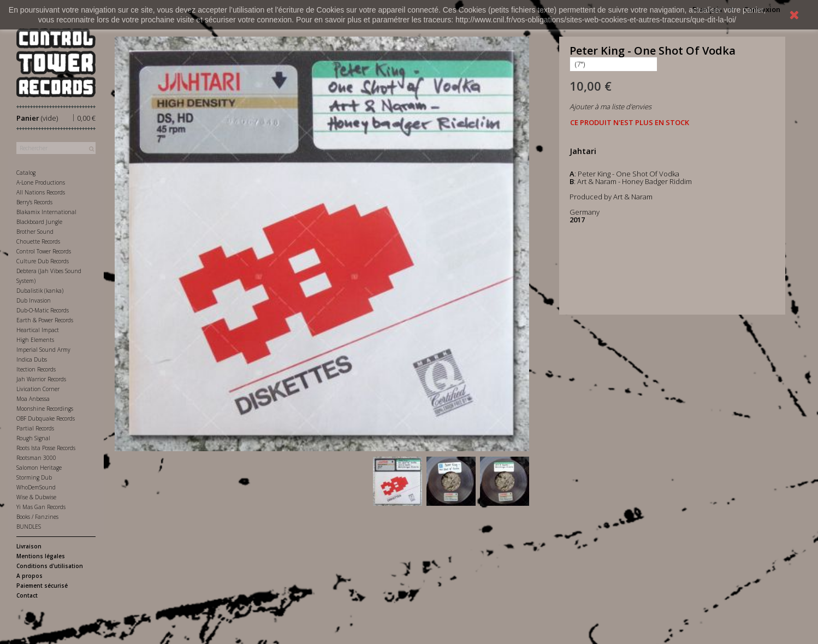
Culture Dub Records (43, 261)
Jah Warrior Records (41, 379)
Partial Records (35, 428)
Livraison (29, 546)
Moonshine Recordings (45, 409)
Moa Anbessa (33, 399)
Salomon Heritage (39, 468)
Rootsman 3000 (36, 458)
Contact (27, 595)
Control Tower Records (44, 251)
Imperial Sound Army (43, 350)
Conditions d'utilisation (50, 566)
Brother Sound (35, 232)
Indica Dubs (32, 359)
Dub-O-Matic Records (43, 310)
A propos (29, 576)
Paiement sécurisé (42, 586)
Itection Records (36, 369)
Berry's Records (34, 202)
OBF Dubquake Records (46, 418)
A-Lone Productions (41, 182)
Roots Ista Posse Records (46, 448)
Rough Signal (33, 438)
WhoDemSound (36, 487)
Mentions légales (41, 556)
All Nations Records (41, 192)
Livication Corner (38, 389)
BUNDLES (29, 527)
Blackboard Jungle (39, 222)
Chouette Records (38, 241)
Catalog (26, 173)
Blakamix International (46, 212)
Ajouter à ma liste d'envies (610, 107)
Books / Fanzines (37, 517)
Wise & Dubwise (36, 497)
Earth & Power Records (45, 320)
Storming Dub (34, 477)
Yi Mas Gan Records (41, 507)
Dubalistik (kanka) (40, 291)
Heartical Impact (38, 330)
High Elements (35, 340)
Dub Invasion (34, 300)
